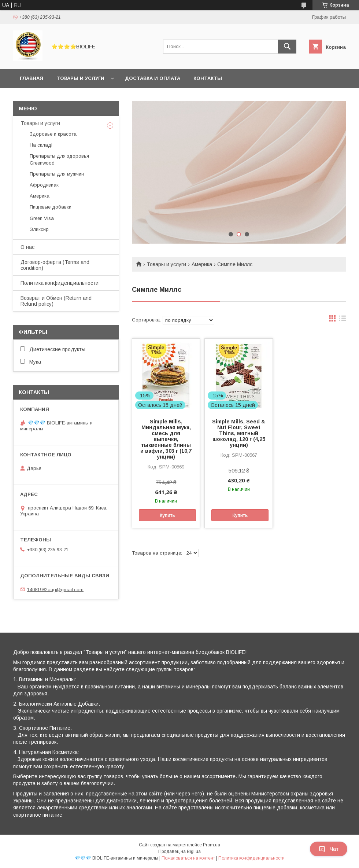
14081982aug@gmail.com (55, 589)
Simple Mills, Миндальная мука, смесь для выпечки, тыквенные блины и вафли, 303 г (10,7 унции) (166, 439)
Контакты (208, 78)
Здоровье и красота (53, 134)
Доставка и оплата (153, 78)
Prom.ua (212, 845)
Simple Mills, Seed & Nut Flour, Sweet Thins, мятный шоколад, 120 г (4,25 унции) (239, 433)
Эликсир (39, 229)
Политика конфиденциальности (60, 283)
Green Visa (42, 218)
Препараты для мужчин (57, 174)
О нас (27, 247)
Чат (329, 849)
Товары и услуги (80, 78)
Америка (202, 264)
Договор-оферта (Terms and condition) (55, 265)
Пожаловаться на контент (188, 858)
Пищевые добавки (51, 207)
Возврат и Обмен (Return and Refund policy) (56, 301)
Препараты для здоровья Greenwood (59, 159)
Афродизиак (44, 185)
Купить (167, 515)
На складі (41, 145)
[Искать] (287, 47)
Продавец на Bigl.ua (179, 852)
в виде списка (343, 320)
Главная (32, 78)
